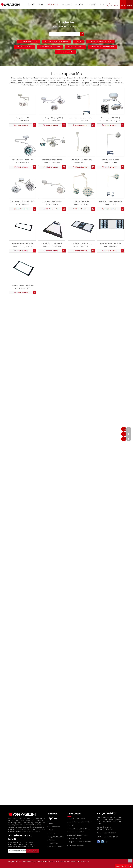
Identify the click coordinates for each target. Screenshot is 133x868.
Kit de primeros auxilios (28, 41)
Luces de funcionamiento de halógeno (22, 160)
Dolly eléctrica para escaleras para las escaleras (24, 830)
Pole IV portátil (39, 827)
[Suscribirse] (36, 848)
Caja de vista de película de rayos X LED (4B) (22, 244)
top (130, 861)
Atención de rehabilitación (50, 47)
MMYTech (81, 862)
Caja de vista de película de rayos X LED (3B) (81, 244)
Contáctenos (52, 843)
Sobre (41, 4)
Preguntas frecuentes (55, 837)
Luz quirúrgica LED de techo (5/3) (22, 202)
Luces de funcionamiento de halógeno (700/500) (52, 160)
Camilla (79, 41)
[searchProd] (64, 34)
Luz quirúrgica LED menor (111, 160)
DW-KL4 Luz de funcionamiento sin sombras (111, 202)
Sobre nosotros (53, 827)
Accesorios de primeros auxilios (56, 41)
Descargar (92, 4)
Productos (53, 4)
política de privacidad (56, 847)
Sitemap (63, 862)
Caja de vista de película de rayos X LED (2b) (22, 286)
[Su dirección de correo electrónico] (20, 848)
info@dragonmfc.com (105, 829)
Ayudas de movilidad (24, 47)
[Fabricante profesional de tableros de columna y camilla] (10, 813)
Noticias (79, 4)
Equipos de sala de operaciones (103, 47)
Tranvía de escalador (66, 52)
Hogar (32, 4)
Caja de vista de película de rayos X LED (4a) (52, 244)
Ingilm (86, 862)
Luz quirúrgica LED (22, 118)
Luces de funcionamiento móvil (81, 118)
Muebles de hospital (75, 47)
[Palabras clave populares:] (82, 34)
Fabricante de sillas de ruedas (100, 41)
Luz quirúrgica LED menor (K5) (81, 160)
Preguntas (67, 4)
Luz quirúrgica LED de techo (52, 202)
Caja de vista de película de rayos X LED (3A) (111, 244)
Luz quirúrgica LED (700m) (111, 118)
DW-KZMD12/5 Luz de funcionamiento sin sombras (81, 202)
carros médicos (24, 825)
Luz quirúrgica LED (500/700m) (52, 118)
